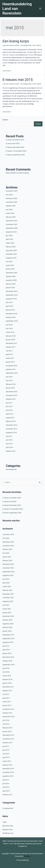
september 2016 (12, 373)
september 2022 (12, 228)
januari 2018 (10, 340)
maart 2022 (10, 243)
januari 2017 (10, 362)
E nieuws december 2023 (15, 147)
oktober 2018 (11, 317)
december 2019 (11, 291)
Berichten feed (8, 826)
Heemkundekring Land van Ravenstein (17, 9)
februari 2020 (11, 284)
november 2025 (11, 191)
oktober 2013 (11, 451)
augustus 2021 (11, 258)
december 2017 (11, 343)
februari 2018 (11, 336)
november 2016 (11, 366)
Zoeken (5, 120)
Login (5, 822)
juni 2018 (9, 325)
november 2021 (11, 254)
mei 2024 (9, 195)
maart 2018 (10, 332)
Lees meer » (7, 71)
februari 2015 (11, 421)
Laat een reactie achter (11, 45)
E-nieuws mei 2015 (18, 80)
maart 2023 (10, 213)
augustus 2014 (11, 432)
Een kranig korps (16, 41)
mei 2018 (9, 328)
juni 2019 (9, 302)
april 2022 (9, 239)
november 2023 (11, 202)
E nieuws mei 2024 (13, 143)
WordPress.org (8, 833)
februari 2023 (11, 217)
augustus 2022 (11, 232)
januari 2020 (10, 287)
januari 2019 (10, 310)
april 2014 (9, 447)
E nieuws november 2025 (15, 140)
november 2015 (11, 395)
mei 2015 (9, 410)
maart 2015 (10, 418)
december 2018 (11, 314)
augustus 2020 (11, 280)
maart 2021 (10, 265)
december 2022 (11, 221)
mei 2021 (9, 262)
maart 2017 (10, 358)
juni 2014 (9, 440)
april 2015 (9, 414)
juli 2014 (9, 436)
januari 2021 (10, 269)
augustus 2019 (11, 299)
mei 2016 (9, 380)
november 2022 (11, 224)
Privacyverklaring (22, 860)
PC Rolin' (27, 856)
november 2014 (11, 429)
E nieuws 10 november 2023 (16, 151)
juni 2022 (9, 235)
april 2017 (9, 354)
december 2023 (11, 198)
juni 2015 (9, 406)
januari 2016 (10, 388)
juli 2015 (9, 403)
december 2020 (11, 273)
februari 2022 (11, 247)
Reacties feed (7, 829)
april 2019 (9, 306)
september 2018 (12, 321)
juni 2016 (9, 377)
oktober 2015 (11, 399)
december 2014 (11, 425)
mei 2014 (9, 444)
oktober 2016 (11, 369)
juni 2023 (9, 209)
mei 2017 (9, 351)
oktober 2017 (11, 347)
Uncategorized (26, 45)
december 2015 (11, 392)
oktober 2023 (11, 206)
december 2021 (11, 250)
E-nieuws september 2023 (15, 155)
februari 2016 (11, 384)
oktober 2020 (11, 276)
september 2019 (12, 295)
